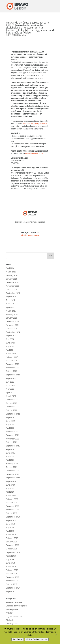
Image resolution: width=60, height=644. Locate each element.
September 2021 (13, 446)
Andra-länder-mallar (14, 602)
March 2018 (11, 567)
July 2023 (10, 382)
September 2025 (13, 293)
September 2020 (13, 478)
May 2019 (10, 527)
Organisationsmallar (14, 617)
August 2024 (11, 336)
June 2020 (10, 485)
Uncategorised (12, 624)
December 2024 (13, 322)
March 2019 (11, 535)
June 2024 (10, 343)
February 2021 (12, 464)
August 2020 (11, 481)
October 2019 (12, 513)
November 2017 (13, 581)
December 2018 (13, 545)
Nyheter (22, 35)
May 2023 (10, 389)
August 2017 (11, 592)
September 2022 (13, 414)
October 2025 (12, 290)
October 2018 (12, 549)
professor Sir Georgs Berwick (35, 124)
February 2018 (12, 570)
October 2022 (12, 410)
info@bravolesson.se (34, 153)
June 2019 (10, 524)
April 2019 (10, 531)
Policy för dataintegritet (37, 639)
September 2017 (13, 588)
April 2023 (10, 393)
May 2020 (10, 489)
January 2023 (12, 403)
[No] (56, 634)
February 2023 (12, 400)
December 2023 (13, 364)
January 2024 (12, 361)
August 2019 (11, 520)
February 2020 (12, 499)
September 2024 (13, 332)
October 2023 (12, 371)
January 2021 (12, 467)
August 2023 (11, 378)
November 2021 (13, 439)
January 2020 (12, 503)
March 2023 (11, 396)
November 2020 (13, 474)
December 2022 (13, 407)
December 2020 (13, 471)
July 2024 (10, 339)
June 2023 (10, 386)
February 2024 (12, 357)
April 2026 (10, 268)
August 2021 (11, 449)
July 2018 (10, 560)
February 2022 (12, 432)
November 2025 (13, 286)
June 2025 (10, 300)
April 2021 (10, 460)
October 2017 (12, 584)
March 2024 (11, 353)
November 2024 (13, 325)
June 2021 (10, 453)
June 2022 (10, 421)
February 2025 (12, 315)
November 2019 (13, 510)
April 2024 (10, 350)
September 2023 (13, 375)
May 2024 (10, 346)
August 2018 (11, 556)
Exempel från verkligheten (17, 606)
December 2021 (13, 435)
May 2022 (10, 425)
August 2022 (11, 417)
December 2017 (13, 577)
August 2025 (11, 297)
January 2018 (12, 574)
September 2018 (13, 552)
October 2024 (12, 329)
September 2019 (13, 517)
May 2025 (10, 304)
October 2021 (12, 442)
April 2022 (10, 428)
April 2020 (10, 492)
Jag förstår (18, 639)
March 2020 (11, 496)
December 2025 (13, 282)
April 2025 (10, 307)
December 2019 (13, 506)
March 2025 (11, 311)
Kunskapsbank (12, 609)
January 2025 (12, 318)
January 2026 (12, 279)
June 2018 (10, 563)
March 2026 (11, 272)
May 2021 (10, 457)
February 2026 (12, 275)
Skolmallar (10, 620)
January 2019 (12, 542)
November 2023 (13, 368)
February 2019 (12, 538)
